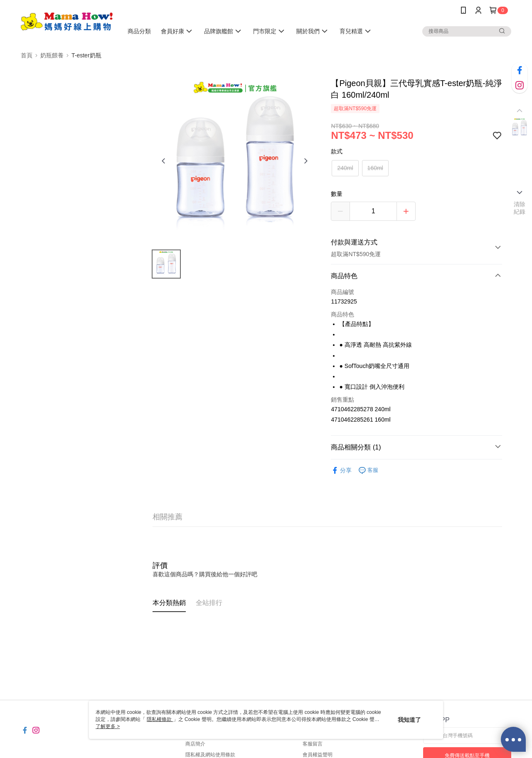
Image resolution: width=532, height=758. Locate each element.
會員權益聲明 (318, 755)
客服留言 (313, 744)
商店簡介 (195, 744)
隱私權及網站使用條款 (210, 755)
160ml (375, 168)
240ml (345, 168)
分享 (341, 470)
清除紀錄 (520, 208)
